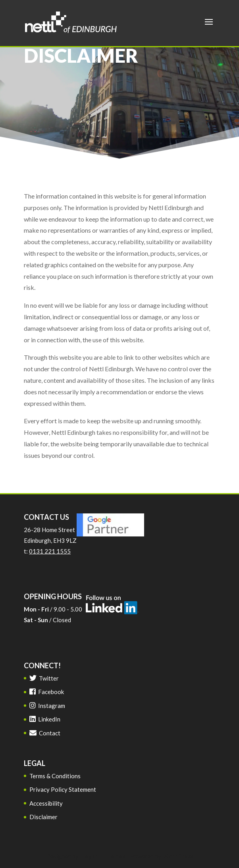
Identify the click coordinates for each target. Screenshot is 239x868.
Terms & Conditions (55, 776)
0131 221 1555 (50, 551)
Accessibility (46, 803)
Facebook (47, 692)
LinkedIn (45, 719)
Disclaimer (43, 817)
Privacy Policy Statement (63, 789)
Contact (45, 733)
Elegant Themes (103, 856)
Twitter (44, 678)
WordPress (178, 856)
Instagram (47, 706)
